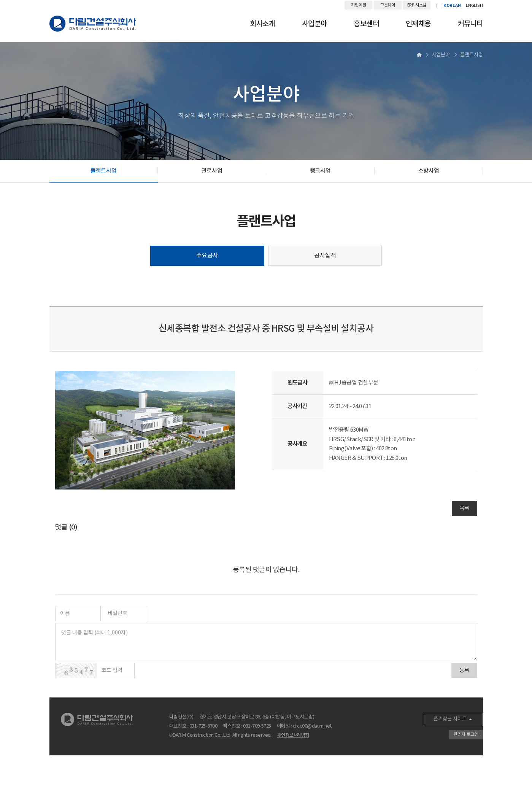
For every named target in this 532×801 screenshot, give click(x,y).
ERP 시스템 (417, 5)
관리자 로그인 (466, 735)
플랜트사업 (104, 171)
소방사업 (429, 171)
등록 (464, 671)
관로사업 (212, 171)
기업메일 (358, 5)
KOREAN (452, 6)
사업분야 (314, 24)
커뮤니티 (470, 24)
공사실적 (325, 256)
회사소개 (262, 24)
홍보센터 (366, 24)
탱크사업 (320, 171)
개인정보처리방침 (293, 735)
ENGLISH (474, 6)
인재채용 (418, 24)
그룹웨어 (388, 5)
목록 (465, 509)
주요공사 (207, 256)
